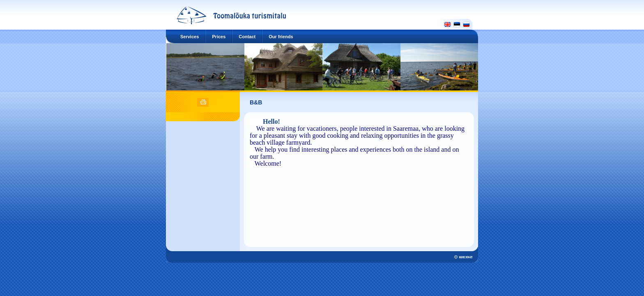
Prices (219, 37)
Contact (247, 37)
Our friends (281, 37)
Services (190, 37)
